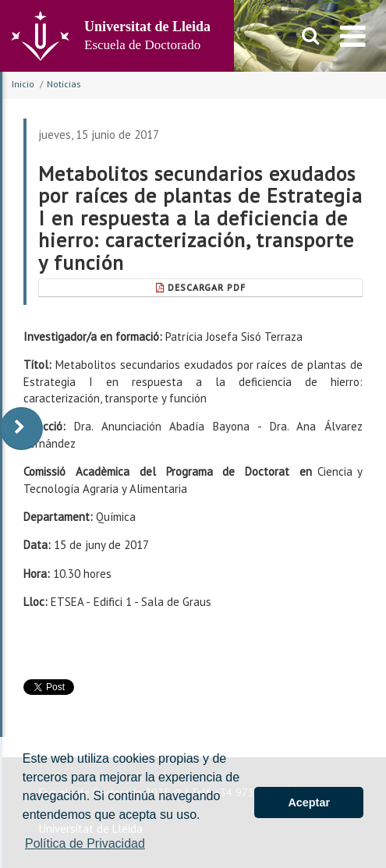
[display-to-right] (21, 429)
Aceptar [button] (309, 802)
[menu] (353, 36)
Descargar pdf (201, 287)
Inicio (23, 84)
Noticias (64, 84)
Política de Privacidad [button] (85, 843)
